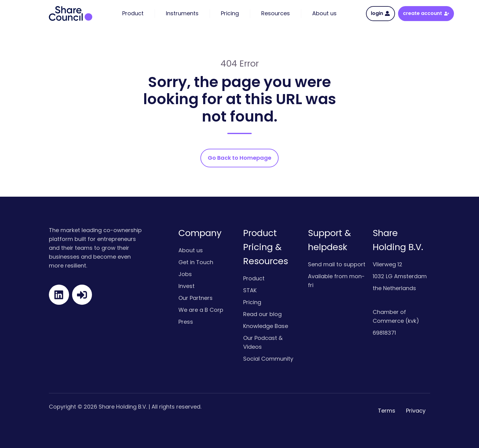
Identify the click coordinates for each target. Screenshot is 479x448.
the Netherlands (394, 288)
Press (186, 322)
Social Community (268, 359)
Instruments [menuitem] (182, 13)
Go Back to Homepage (239, 158)
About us (191, 250)
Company (200, 233)
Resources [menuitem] (276, 13)
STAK (250, 290)
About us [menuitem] (324, 13)
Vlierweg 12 (388, 264)
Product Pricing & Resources (266, 247)
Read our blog (262, 314)
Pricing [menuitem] (230, 13)
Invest (186, 286)
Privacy (416, 411)
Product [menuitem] (133, 13)
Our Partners (196, 298)
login (380, 13)
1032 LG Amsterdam (400, 276)
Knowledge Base (266, 326)
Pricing (252, 302)
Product (254, 278)
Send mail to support (337, 264)
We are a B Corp (201, 310)
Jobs (185, 274)
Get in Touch (196, 262)
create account (426, 13)
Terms (387, 411)
